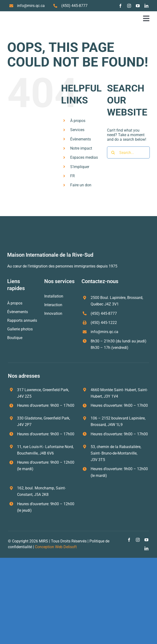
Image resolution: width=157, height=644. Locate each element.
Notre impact (81, 148)
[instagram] (129, 6)
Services (77, 130)
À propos (78, 121)
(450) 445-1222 (104, 323)
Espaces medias (84, 157)
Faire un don (81, 185)
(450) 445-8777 (74, 6)
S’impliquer (80, 167)
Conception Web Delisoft (56, 547)
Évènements (81, 139)
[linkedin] (146, 6)
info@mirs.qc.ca (31, 6)
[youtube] (138, 6)
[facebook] (120, 6)
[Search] (113, 152)
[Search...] (128, 152)
